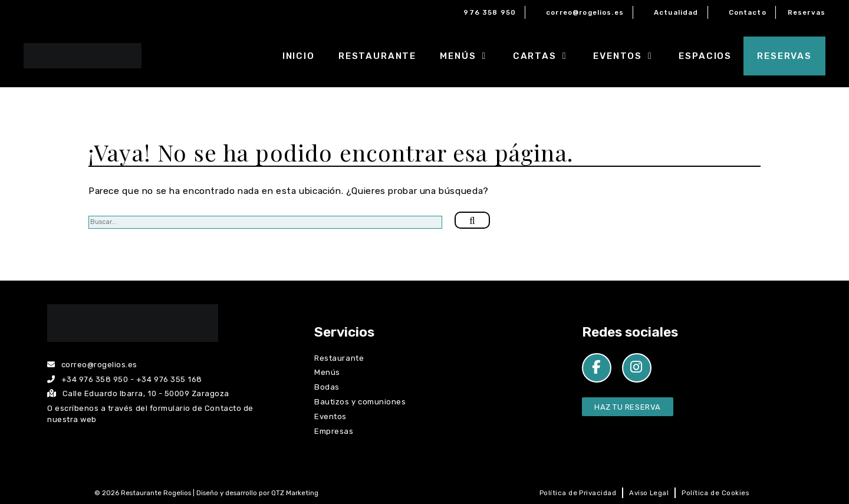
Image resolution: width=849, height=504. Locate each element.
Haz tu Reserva (627, 407)
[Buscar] (472, 220)
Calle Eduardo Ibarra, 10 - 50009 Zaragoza (138, 393)
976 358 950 (490, 12)
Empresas (334, 431)
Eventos (630, 56)
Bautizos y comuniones (360, 402)
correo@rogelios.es (585, 12)
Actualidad (676, 12)
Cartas (547, 56)
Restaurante (377, 56)
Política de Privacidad (578, 493)
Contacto (748, 12)
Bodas (327, 387)
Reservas (807, 12)
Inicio (299, 56)
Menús (470, 56)
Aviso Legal (649, 493)
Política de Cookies (715, 493)
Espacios (705, 56)
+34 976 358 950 (95, 379)
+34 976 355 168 (169, 379)
